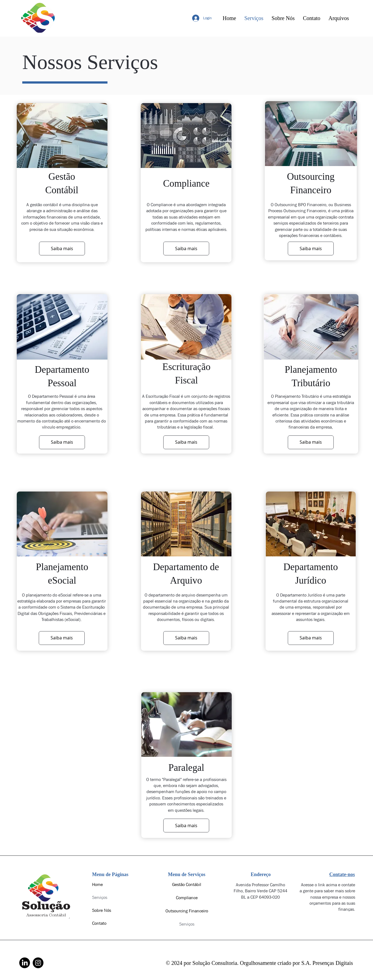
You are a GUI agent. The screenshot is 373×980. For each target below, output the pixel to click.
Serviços (100, 897)
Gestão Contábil (187, 884)
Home (97, 884)
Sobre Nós (102, 910)
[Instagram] (38, 963)
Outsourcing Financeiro (187, 911)
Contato (99, 923)
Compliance (187, 898)
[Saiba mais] (62, 249)
